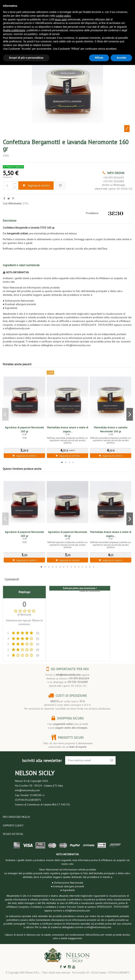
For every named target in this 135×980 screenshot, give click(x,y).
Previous (5, 414)
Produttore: (92, 213)
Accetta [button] (121, 58)
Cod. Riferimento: (12, 203)
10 (75, 567)
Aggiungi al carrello (36, 185)
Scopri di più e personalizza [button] (26, 58)
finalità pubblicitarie (14, 30)
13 (86, 567)
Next (130, 414)
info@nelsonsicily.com (68, 675)
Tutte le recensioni (90, 590)
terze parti (61, 19)
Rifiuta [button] (99, 58)
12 (83, 567)
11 (79, 567)
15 (94, 567)
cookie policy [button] (63, 16)
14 (90, 567)
